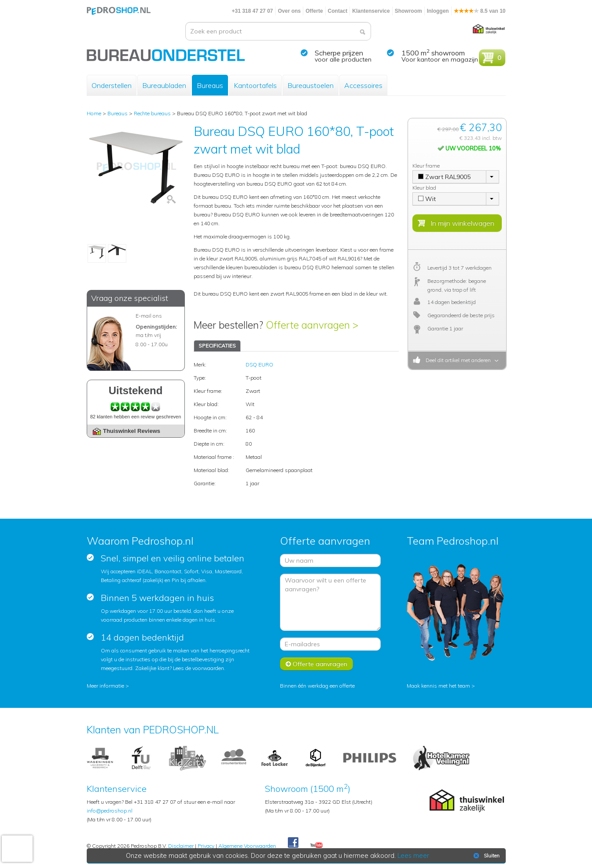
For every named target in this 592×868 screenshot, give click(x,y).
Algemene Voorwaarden (247, 846)
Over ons (289, 11)
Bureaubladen (164, 85)
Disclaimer (181, 846)
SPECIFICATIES (217, 346)
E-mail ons (149, 316)
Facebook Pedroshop (293, 843)
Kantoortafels (255, 85)
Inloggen (438, 11)
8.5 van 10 (480, 11)
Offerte (314, 11)
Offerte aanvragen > (312, 325)
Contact (338, 11)
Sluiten (486, 856)
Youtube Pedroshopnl (316, 846)
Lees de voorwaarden (199, 668)
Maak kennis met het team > (441, 686)
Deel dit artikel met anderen (457, 360)
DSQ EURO (259, 364)
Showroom (408, 11)
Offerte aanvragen (316, 664)
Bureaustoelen (311, 85)
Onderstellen (112, 85)
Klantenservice (371, 11)
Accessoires (363, 85)
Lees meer (413, 856)
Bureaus (210, 85)
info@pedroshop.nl (110, 811)
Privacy (206, 846)
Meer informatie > (108, 686)
